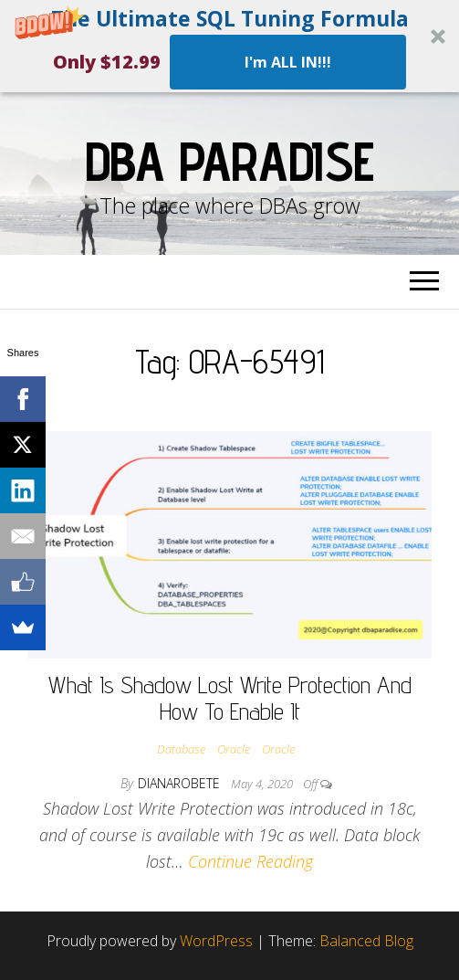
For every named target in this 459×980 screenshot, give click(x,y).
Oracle (234, 749)
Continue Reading (250, 861)
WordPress (216, 941)
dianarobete (181, 783)
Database (181, 749)
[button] (229, 46)
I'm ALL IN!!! (288, 62)
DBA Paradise (230, 161)
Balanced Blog (366, 941)
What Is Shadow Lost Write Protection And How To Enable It (230, 698)
